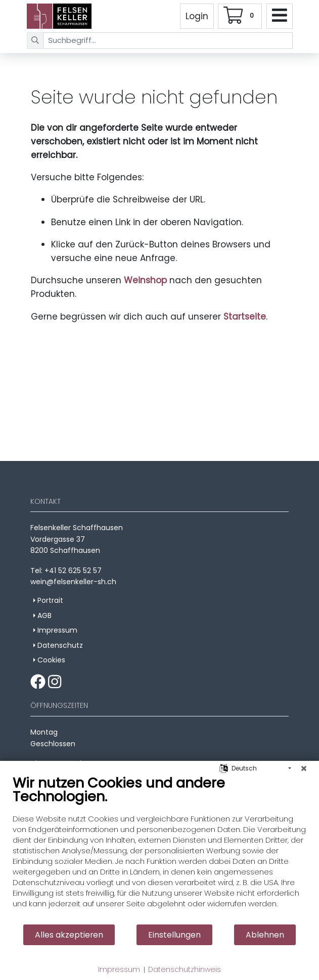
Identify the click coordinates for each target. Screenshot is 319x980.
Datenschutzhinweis (185, 970)
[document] (159, 849)
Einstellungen (174, 935)
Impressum (119, 970)
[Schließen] (304, 768)
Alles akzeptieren (69, 935)
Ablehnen (265, 935)
